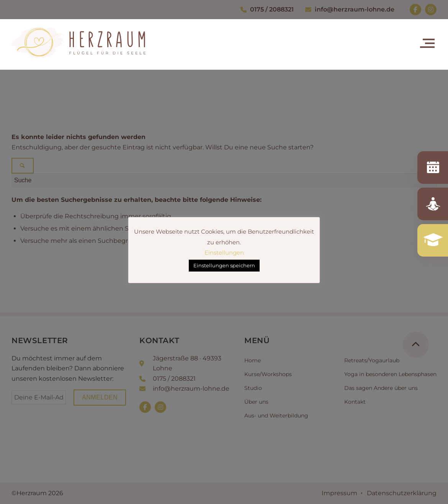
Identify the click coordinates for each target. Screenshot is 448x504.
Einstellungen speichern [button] (224, 265)
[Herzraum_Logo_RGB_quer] (78, 52)
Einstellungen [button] (224, 253)
